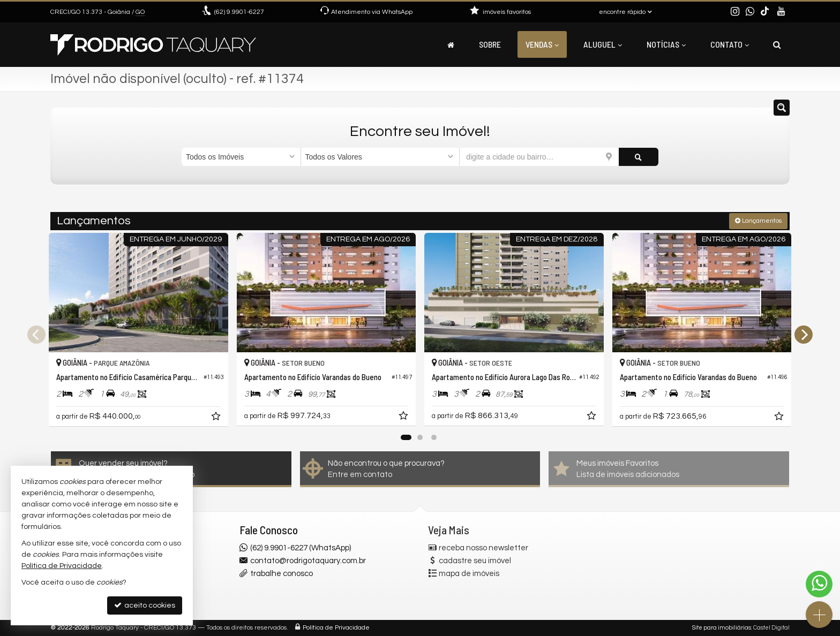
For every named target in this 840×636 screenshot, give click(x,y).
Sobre (490, 44)
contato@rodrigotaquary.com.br (308, 561)
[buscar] (639, 157)
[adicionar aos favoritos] (217, 418)
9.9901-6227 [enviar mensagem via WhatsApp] (239, 12)
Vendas (542, 44)
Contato (730, 44)
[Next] (804, 335)
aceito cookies (145, 605)
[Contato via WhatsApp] (819, 584)
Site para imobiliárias (722, 628)
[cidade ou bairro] (539, 157)
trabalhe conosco (282, 574)
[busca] (777, 44)
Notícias (666, 44)
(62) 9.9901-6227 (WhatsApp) (301, 548)
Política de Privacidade (336, 628)
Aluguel (603, 44)
